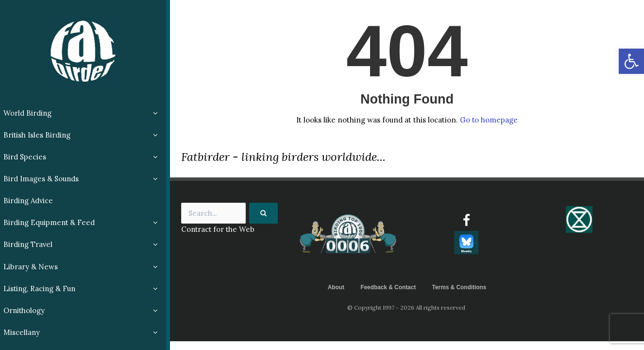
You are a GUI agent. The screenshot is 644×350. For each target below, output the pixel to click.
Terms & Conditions (460, 287)
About (335, 287)
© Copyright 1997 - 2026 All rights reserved (407, 307)
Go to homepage (489, 120)
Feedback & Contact (388, 287)
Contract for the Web (219, 230)
